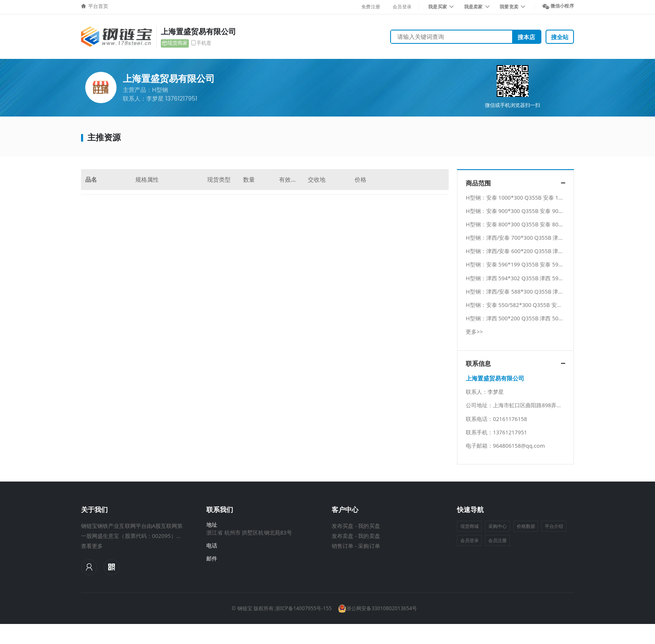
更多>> (474, 332)
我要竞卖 (509, 6)
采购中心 (498, 526)
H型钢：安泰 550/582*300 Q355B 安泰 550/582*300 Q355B (540, 305)
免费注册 (371, 6)
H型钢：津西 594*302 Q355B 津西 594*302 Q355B (529, 278)
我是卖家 (473, 6)
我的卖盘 (369, 536)
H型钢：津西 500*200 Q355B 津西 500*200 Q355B (529, 318)
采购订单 (369, 546)
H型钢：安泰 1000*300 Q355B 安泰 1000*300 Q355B (532, 198)
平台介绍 (554, 526)
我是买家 (438, 6)
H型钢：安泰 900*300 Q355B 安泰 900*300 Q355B (529, 211)
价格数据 (526, 526)
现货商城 (470, 526)
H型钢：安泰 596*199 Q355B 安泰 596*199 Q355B (529, 264)
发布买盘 (343, 526)
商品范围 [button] (478, 183)
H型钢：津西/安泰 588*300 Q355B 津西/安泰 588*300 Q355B (542, 292)
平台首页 (98, 6)
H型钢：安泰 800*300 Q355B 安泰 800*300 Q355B (529, 224)
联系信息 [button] (478, 364)
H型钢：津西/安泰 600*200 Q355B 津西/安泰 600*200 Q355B (542, 251)
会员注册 (498, 540)
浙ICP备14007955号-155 (303, 608)
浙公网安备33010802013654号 (377, 609)
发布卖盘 (343, 536)
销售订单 (343, 546)
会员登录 (402, 6)
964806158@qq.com (519, 446)
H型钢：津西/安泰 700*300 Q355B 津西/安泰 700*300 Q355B (542, 238)
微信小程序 (562, 6)
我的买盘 (369, 526)
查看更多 (92, 546)
